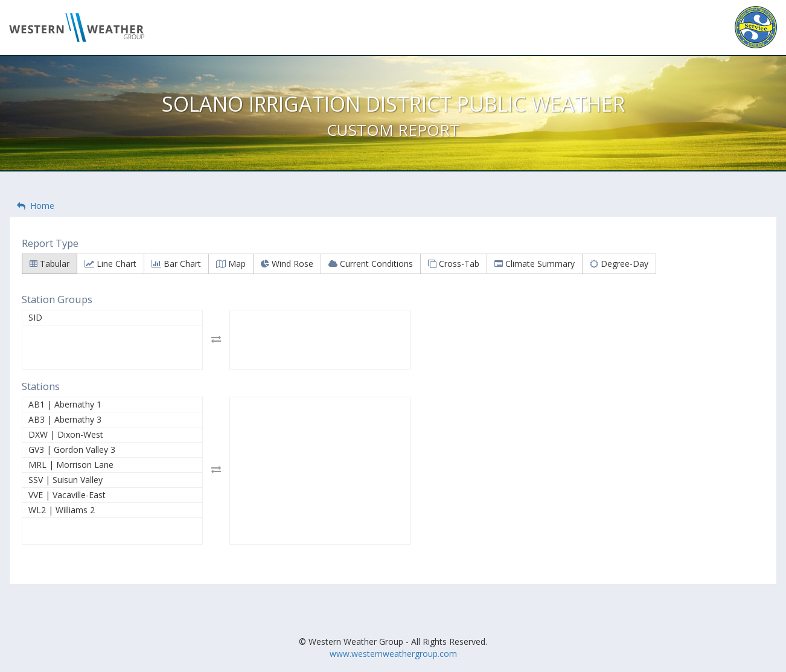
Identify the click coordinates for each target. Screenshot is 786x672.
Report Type (50, 243)
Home (36, 206)
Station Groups (57, 299)
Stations (41, 386)
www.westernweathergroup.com (393, 654)
